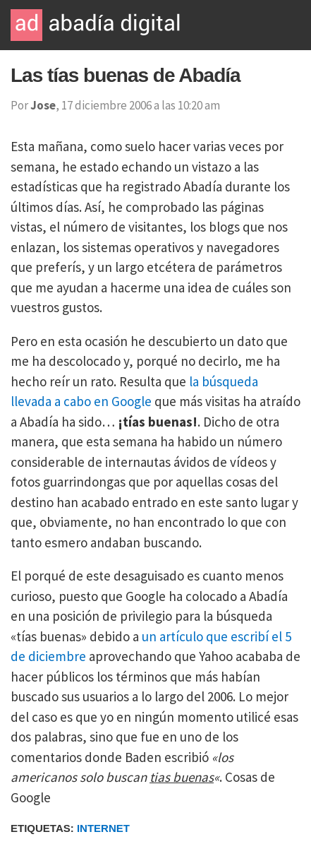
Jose (43, 105)
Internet (103, 828)
